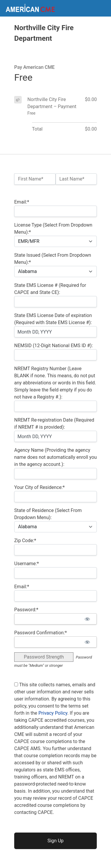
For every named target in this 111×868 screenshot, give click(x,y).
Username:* (26, 564)
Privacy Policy (53, 713)
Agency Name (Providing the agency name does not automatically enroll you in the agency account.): (55, 457)
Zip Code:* (25, 541)
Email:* (22, 202)
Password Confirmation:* (41, 633)
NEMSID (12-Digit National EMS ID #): (54, 346)
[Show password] (87, 619)
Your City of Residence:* (40, 487)
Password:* (26, 610)
